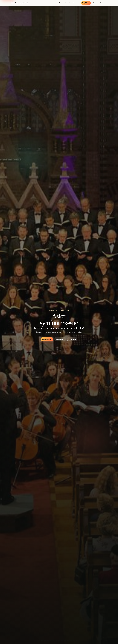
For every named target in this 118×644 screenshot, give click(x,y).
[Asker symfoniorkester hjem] (20, 3)
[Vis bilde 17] (66, 640)
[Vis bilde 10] (55, 640)
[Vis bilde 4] (46, 640)
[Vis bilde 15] (63, 640)
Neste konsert (47, 339)
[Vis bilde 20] (70, 640)
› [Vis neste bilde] (105, 639)
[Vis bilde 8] (52, 640)
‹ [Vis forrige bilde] (100, 639)
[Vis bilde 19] (69, 640)
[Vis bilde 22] (73, 640)
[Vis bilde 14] (61, 640)
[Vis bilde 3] (44, 640)
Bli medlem (76, 3)
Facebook (96, 3)
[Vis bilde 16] (64, 640)
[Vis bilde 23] (75, 640)
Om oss (61, 3)
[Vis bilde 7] (50, 640)
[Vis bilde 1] (40, 640)
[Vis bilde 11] (57, 640)
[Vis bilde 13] (60, 640)
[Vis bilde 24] (77, 640)
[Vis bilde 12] (58, 640)
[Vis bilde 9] (54, 640)
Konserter (68, 3)
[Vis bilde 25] (78, 640)
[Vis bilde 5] (47, 640)
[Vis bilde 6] (49, 640)
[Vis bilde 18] (67, 640)
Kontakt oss (104, 3)
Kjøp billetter (86, 3)
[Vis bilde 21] (72, 640)
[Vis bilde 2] (42, 640)
